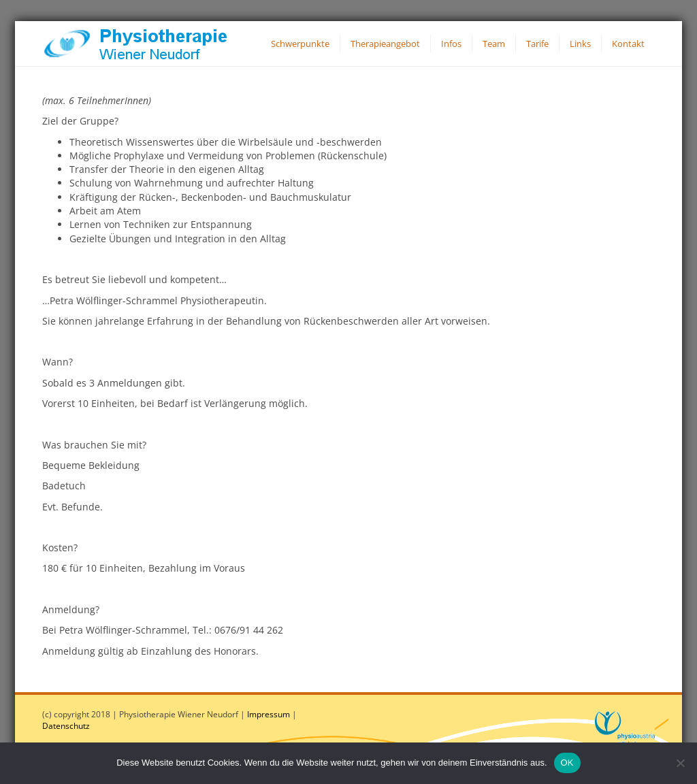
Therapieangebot (385, 44)
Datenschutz (66, 726)
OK (567, 763)
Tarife (537, 44)
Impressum (269, 714)
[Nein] (680, 763)
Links (580, 44)
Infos (451, 44)
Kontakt (628, 44)
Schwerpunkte (300, 44)
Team (494, 44)
